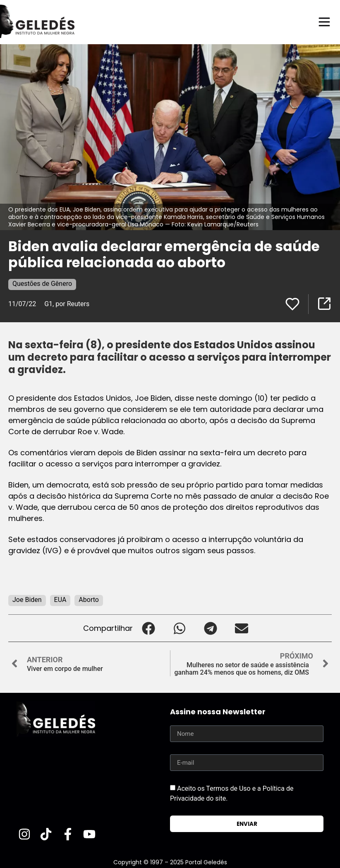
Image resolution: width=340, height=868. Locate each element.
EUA (60, 600)
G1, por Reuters (67, 304)
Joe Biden (27, 600)
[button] (148, 628)
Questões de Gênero (42, 284)
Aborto (89, 600)
